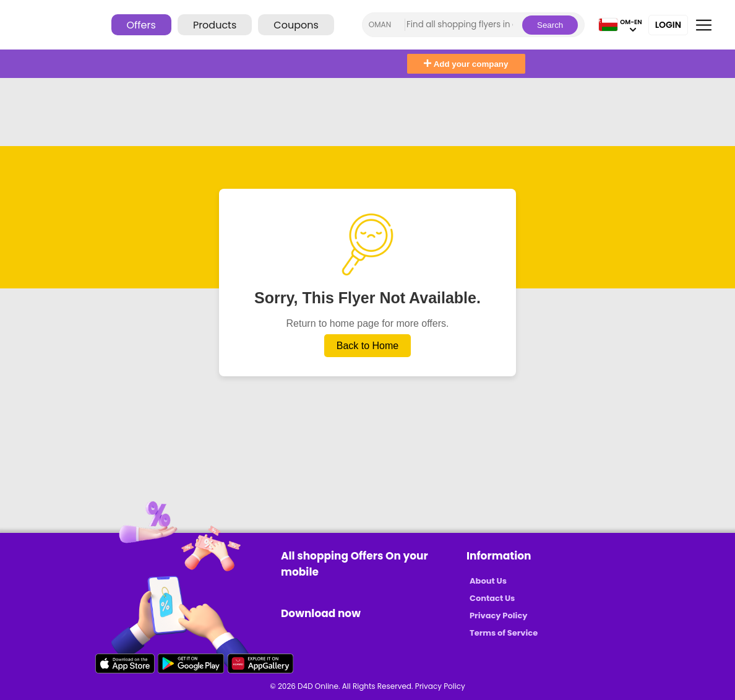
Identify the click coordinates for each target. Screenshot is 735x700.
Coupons (296, 25)
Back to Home (367, 346)
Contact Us (492, 598)
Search (550, 25)
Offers (141, 25)
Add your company (466, 64)
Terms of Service (504, 633)
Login (668, 25)
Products (215, 25)
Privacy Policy (498, 616)
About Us (488, 581)
